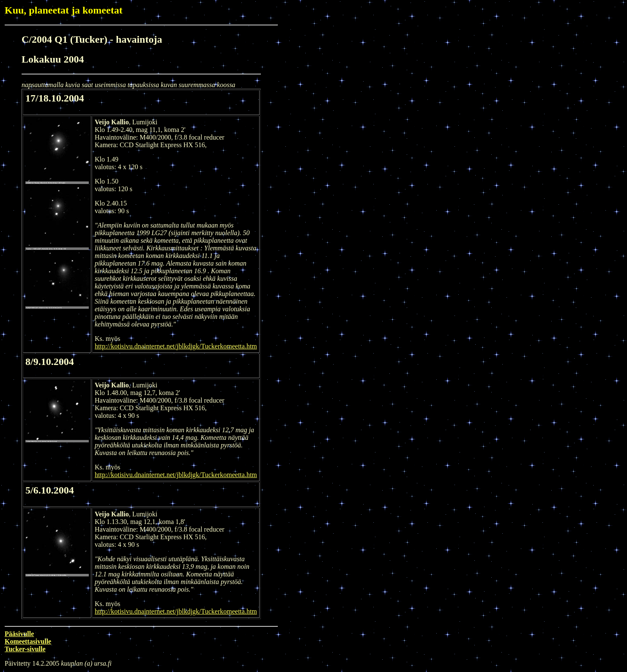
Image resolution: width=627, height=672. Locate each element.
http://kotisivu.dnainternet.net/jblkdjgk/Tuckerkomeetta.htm (176, 346)
